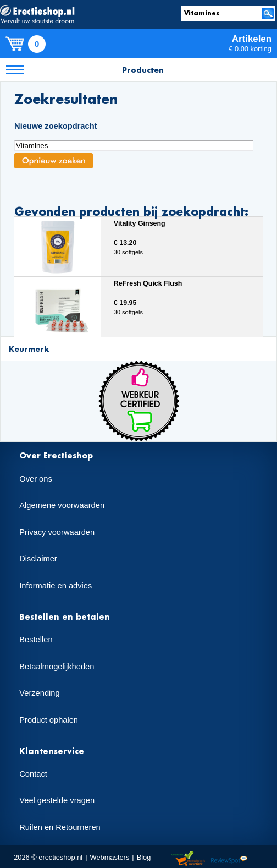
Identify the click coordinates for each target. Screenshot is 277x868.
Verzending (39, 693)
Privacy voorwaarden (57, 532)
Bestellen (36, 640)
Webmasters (110, 857)
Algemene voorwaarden (62, 505)
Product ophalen (49, 720)
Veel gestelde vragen (57, 800)
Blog (144, 857)
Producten (143, 70)
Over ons (35, 479)
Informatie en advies (56, 586)
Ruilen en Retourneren (60, 827)
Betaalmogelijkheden (57, 667)
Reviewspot (229, 859)
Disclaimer (38, 559)
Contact (33, 774)
